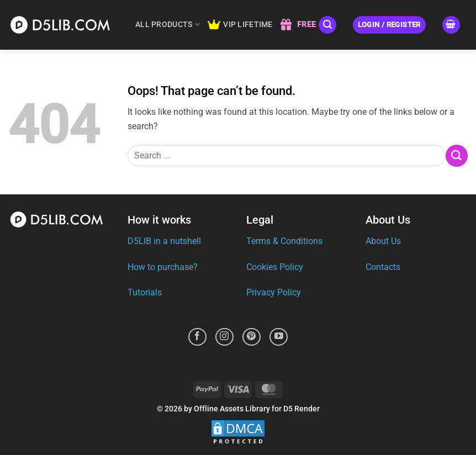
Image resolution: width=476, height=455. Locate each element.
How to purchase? (163, 267)
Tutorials (145, 292)
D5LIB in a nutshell (164, 241)
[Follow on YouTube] (279, 337)
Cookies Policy (275, 267)
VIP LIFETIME (240, 25)
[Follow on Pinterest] (252, 337)
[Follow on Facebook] (197, 337)
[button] (327, 25)
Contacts (383, 267)
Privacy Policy (274, 292)
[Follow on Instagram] (224, 337)
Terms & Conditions (284, 241)
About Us (383, 241)
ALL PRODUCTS (168, 25)
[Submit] (457, 155)
